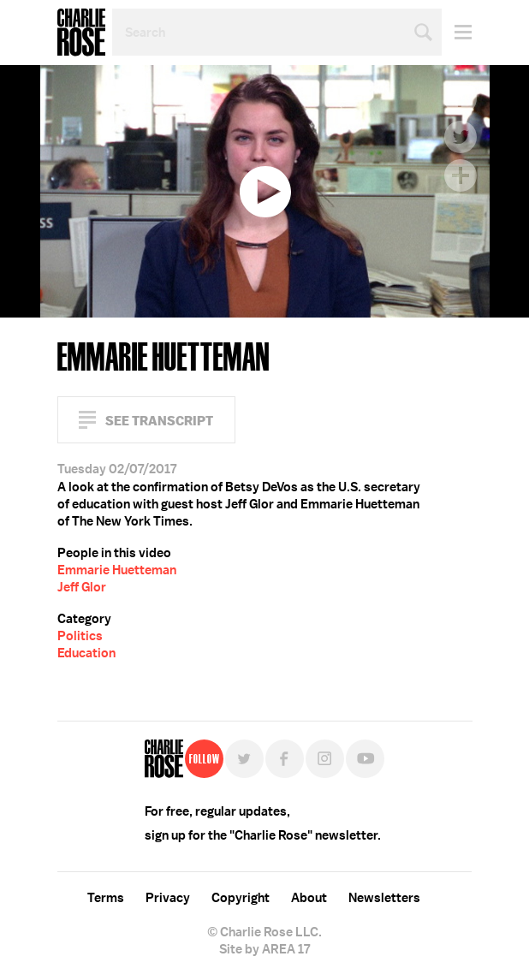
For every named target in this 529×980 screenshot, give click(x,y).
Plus (461, 175)
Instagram (325, 759)
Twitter (461, 137)
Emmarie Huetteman (117, 570)
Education (86, 653)
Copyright (241, 898)
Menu (457, 32)
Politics (80, 636)
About (309, 898)
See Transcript (159, 421)
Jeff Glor (82, 587)
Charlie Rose (81, 33)
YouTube (365, 759)
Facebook (461, 98)
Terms (106, 898)
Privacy (168, 898)
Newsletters (384, 898)
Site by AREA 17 (264, 949)
